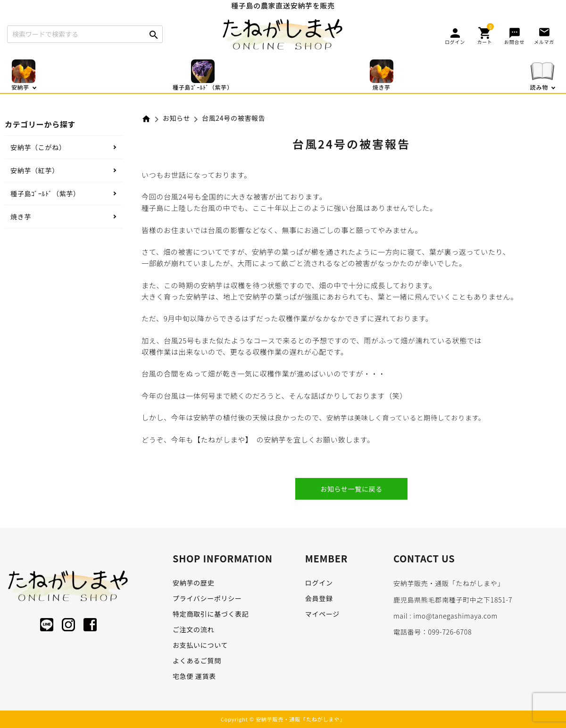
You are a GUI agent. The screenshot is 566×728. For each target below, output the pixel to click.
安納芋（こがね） (38, 147)
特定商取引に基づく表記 (211, 614)
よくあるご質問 (197, 661)
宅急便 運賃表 (194, 676)
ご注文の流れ (193, 629)
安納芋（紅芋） (35, 170)
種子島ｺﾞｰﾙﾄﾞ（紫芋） (45, 193)
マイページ (322, 614)
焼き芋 (21, 217)
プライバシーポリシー (207, 598)
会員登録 (319, 598)
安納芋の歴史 (193, 583)
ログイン (319, 583)
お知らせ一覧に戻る (351, 489)
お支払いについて (200, 645)
